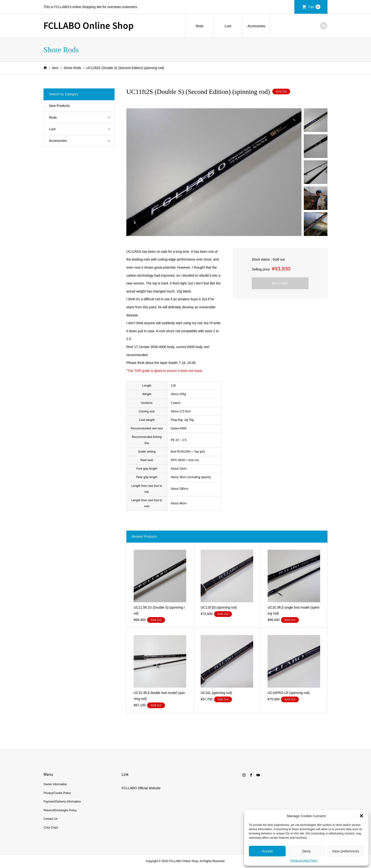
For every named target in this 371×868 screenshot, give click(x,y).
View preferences (346, 851)
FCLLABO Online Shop (89, 25)
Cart (314, 7)
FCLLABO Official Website (141, 788)
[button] (362, 816)
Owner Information (55, 784)
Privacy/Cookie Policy (304, 861)
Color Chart (51, 828)
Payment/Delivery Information (62, 802)
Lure (228, 26)
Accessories (256, 26)
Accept (267, 851)
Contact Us (51, 819)
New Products (59, 106)
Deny (306, 851)
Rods (200, 26)
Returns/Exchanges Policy (60, 810)
